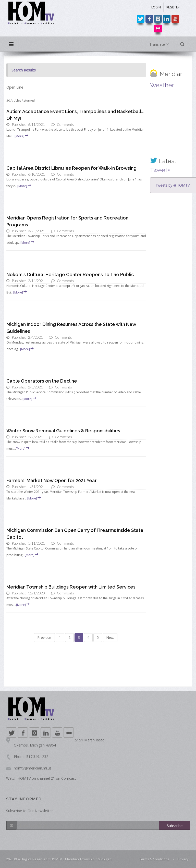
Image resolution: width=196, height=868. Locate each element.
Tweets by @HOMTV (172, 185)
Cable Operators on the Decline (42, 381)
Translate (160, 44)
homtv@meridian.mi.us (33, 768)
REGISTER (173, 7)
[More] (22, 136)
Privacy (183, 859)
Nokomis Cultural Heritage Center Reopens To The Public (70, 274)
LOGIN (156, 7)
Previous (44, 637)
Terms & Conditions (154, 859)
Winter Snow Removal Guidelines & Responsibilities (63, 431)
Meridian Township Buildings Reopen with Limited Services (71, 587)
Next (110, 637)
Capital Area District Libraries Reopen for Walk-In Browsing (71, 168)
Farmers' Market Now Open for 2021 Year (52, 480)
